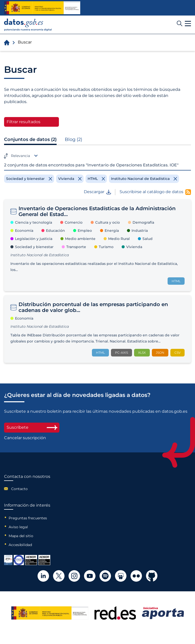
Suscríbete (32, 427)
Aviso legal (18, 527)
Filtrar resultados (23, 122)
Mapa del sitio (21, 536)
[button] (188, 24)
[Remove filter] (29, 179)
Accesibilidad (20, 545)
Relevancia (20, 156)
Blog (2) (74, 139)
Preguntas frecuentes (28, 518)
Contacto (19, 489)
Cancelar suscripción (25, 438)
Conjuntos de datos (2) (30, 139)
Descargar (97, 192)
